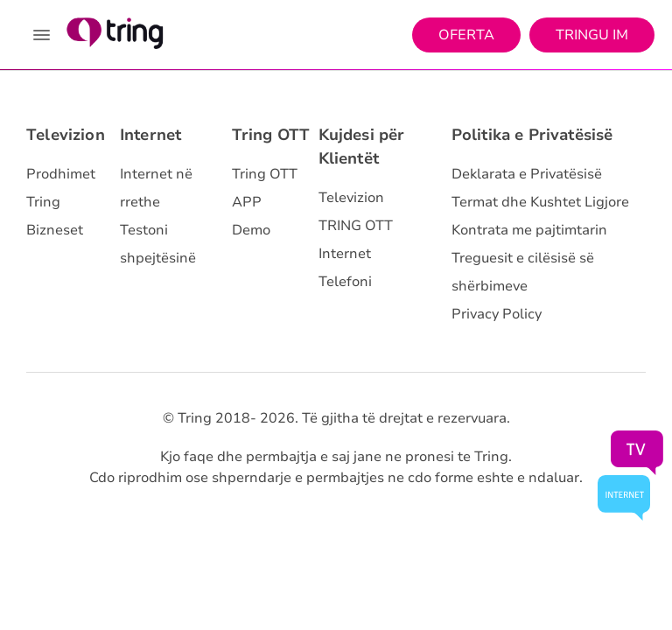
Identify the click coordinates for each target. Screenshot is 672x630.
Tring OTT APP (265, 188)
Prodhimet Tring (61, 188)
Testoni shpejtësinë (158, 244)
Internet (150, 135)
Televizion (66, 135)
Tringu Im (592, 35)
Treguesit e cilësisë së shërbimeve (523, 272)
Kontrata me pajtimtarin (529, 230)
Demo (251, 230)
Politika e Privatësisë (532, 135)
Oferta (466, 35)
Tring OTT (271, 135)
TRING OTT (356, 226)
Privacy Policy (497, 314)
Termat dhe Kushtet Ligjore (540, 202)
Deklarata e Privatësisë (527, 174)
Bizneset (55, 230)
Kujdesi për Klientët (362, 147)
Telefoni (345, 282)
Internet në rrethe (156, 188)
